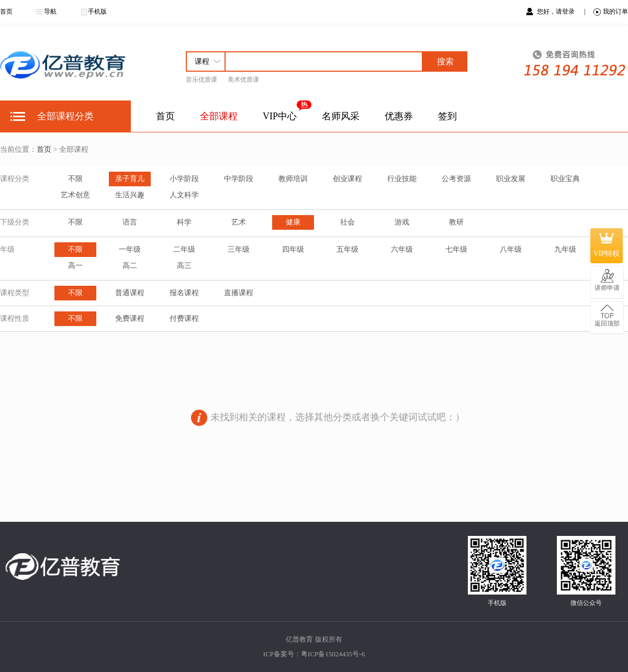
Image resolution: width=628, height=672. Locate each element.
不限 (75, 179)
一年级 (130, 249)
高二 (130, 266)
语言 (130, 222)
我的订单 (611, 12)
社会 (347, 222)
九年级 (565, 249)
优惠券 (399, 116)
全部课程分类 (65, 116)
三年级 (239, 249)
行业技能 (402, 179)
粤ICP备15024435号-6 (333, 654)
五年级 (347, 249)
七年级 (456, 249)
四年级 (293, 249)
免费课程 (130, 318)
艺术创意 (75, 195)
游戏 (402, 222)
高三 (184, 266)
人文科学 (184, 195)
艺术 (239, 222)
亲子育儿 (130, 179)
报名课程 (184, 293)
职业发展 (511, 179)
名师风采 (341, 116)
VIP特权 (607, 245)
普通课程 (130, 293)
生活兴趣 (130, 195)
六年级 (402, 249)
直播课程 (239, 293)
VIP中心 (280, 116)
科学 (184, 222)
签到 (447, 116)
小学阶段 (184, 179)
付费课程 (184, 318)
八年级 (511, 249)
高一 (75, 266)
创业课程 (347, 179)
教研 (456, 222)
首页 (6, 12)
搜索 (445, 61)
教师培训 (293, 179)
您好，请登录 (556, 12)
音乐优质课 (201, 80)
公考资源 (456, 179)
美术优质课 (243, 80)
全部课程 (219, 116)
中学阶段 (239, 179)
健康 (293, 222)
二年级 (184, 249)
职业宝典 (565, 179)
